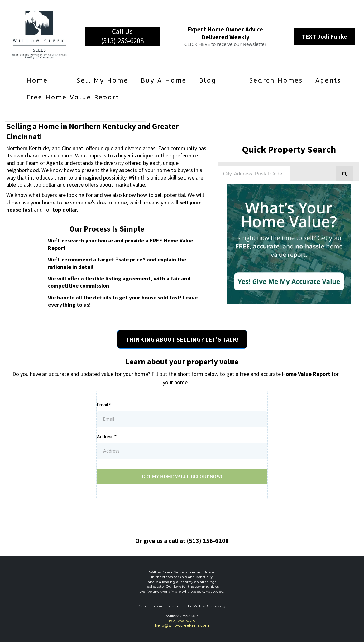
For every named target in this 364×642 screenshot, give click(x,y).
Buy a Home (164, 81)
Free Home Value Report (73, 97)
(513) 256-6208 (182, 621)
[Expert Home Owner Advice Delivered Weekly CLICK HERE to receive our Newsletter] (225, 36)
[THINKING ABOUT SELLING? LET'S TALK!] (182, 339)
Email (104, 405)
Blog (208, 81)
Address (107, 437)
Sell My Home (103, 81)
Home (37, 81)
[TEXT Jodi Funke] (324, 36)
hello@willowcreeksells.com (182, 625)
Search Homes (276, 81)
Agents (328, 81)
